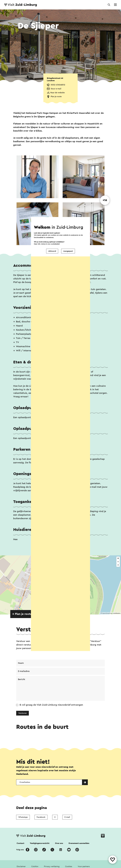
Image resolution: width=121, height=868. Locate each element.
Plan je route (56, 97)
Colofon (35, 866)
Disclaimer (21, 866)
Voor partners (84, 866)
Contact (20, 843)
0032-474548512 (58, 85)
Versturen (23, 713)
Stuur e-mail (56, 89)
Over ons (59, 843)
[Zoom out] (118, 562)
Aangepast (68, 247)
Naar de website (57, 93)
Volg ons (20, 850)
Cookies (69, 866)
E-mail (67, 817)
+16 (105, 200)
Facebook (41, 817)
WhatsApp (23, 817)
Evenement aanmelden (79, 843)
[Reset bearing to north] (118, 565)
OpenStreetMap (107, 613)
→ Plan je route (22, 614)
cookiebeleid (55, 240)
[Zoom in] (118, 558)
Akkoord (52, 247)
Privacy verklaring (52, 866)
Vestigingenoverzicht (40, 843)
